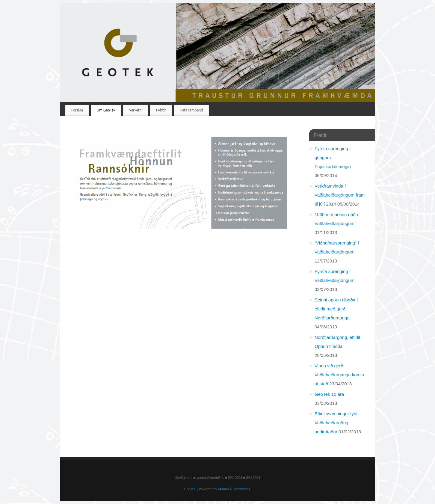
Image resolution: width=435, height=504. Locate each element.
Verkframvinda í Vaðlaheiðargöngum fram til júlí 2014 (340, 195)
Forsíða (77, 110)
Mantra (223, 489)
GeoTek (190, 489)
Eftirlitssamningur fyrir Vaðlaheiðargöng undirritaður (336, 423)
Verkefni (136, 110)
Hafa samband (191, 110)
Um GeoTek (106, 110)
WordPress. (242, 489)
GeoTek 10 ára (329, 394)
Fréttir (161, 110)
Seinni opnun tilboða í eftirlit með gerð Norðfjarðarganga (336, 309)
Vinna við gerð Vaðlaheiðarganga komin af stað (339, 375)
